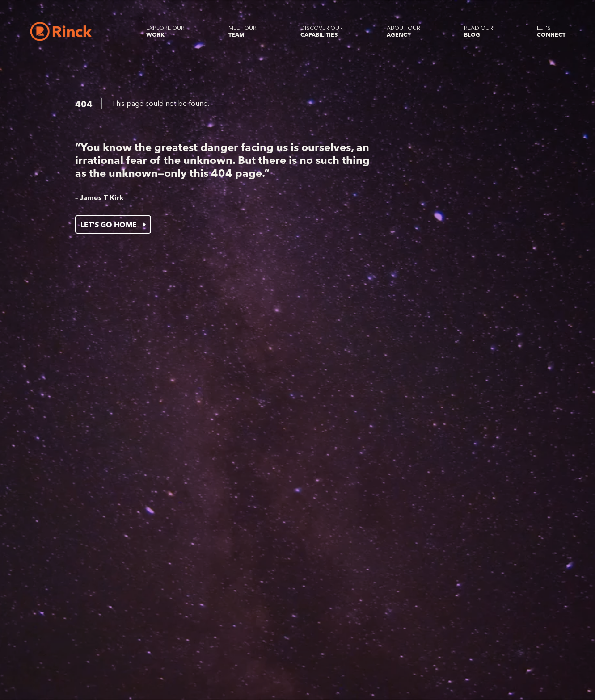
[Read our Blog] (479, 31)
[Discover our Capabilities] (322, 31)
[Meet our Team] (243, 31)
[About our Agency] (403, 31)
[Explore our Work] (165, 31)
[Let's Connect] (551, 31)
